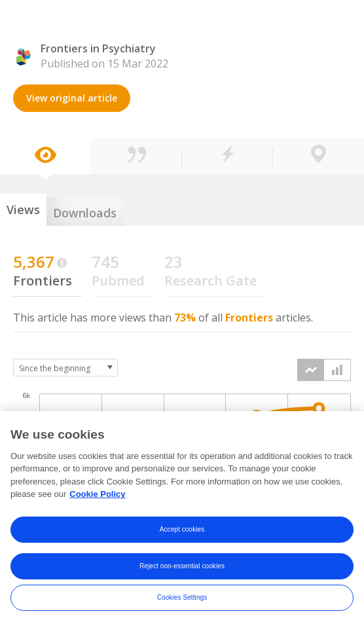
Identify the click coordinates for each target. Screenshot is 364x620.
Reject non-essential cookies (182, 573)
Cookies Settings (182, 605)
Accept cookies (182, 537)
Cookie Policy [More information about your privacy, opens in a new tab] (97, 502)
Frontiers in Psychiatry (98, 48)
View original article (72, 98)
